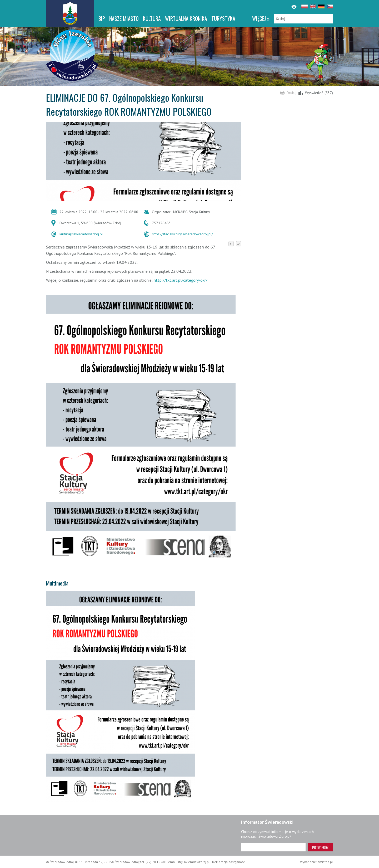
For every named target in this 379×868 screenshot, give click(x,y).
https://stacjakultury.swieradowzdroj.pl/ (182, 234)
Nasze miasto (124, 18)
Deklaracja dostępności (229, 862)
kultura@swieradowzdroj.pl (81, 234)
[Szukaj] (303, 19)
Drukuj (291, 93)
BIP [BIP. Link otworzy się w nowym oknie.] (102, 18)
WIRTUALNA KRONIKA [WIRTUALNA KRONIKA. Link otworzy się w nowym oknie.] (186, 18)
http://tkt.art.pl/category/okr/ (181, 280)
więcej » (261, 18)
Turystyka (223, 18)
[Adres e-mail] (273, 847)
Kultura (152, 18)
